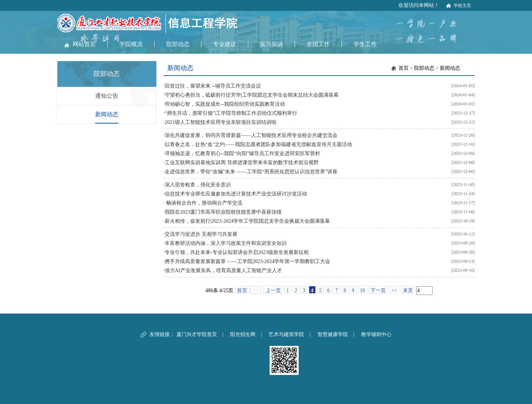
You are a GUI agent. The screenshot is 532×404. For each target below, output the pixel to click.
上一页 (273, 290)
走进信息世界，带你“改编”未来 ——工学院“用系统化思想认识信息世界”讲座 (251, 172)
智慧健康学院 (333, 334)
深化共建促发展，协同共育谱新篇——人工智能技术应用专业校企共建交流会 (251, 135)
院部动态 (178, 44)
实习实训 (271, 44)
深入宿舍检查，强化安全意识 (198, 185)
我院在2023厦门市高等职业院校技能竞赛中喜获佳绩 (223, 212)
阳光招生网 (243, 334)
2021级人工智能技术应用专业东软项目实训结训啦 (221, 122)
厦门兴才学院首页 (197, 334)
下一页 (378, 290)
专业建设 (225, 44)
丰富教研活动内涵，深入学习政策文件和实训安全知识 (226, 243)
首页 (404, 68)
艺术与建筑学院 (286, 334)
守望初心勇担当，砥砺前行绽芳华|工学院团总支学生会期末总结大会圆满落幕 (252, 95)
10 (363, 290)
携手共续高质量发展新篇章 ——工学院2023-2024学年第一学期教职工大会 (247, 261)
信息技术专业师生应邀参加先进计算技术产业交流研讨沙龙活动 (236, 194)
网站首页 (84, 44)
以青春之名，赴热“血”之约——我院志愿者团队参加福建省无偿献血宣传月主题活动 (258, 144)
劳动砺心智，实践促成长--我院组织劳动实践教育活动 (225, 104)
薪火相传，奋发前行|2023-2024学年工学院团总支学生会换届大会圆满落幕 (247, 221)
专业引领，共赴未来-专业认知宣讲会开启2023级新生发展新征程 (237, 252)
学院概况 (131, 44)
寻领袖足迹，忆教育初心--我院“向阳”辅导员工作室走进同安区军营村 (242, 153)
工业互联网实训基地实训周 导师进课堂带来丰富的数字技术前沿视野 (242, 163)
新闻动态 (107, 114)
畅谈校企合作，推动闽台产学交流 (204, 203)
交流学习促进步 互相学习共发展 (201, 234)
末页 (408, 290)
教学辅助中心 (376, 334)
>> (394, 290)
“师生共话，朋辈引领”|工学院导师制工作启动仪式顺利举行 (231, 113)
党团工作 (318, 44)
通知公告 (107, 96)
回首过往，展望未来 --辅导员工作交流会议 (213, 86)
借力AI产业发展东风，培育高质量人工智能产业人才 (223, 270)
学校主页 (462, 5)
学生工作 (365, 44)
